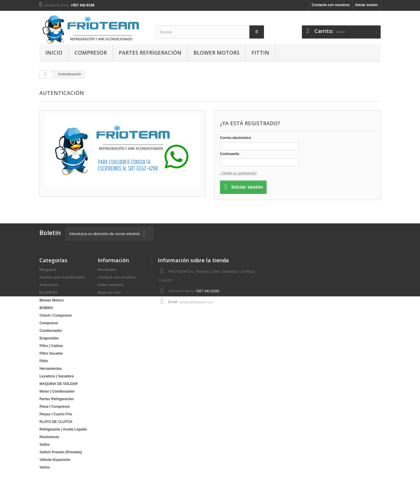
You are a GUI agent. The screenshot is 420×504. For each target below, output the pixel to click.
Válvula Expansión (55, 460)
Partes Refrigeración (150, 53)
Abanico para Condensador (62, 277)
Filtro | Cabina (51, 346)
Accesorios (49, 285)
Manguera (48, 270)
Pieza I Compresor (55, 406)
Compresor (91, 53)
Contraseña (230, 154)
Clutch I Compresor (56, 315)
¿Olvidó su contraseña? (238, 173)
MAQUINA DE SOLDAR (58, 384)
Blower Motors (216, 53)
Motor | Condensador (57, 391)
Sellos (44, 444)
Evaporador (49, 338)
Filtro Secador (51, 353)
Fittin (260, 53)
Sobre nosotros (111, 285)
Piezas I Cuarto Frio (56, 414)
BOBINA (46, 308)
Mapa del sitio (109, 293)
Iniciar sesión (366, 5)
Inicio (54, 53)
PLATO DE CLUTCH (56, 422)
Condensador (51, 331)
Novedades (107, 270)
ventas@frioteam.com (196, 302)
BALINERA (48, 293)
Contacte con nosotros (331, 5)
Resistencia (49, 437)
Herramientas (51, 369)
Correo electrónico (236, 138)
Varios (45, 467)
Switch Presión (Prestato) (61, 452)
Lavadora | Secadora (56, 376)
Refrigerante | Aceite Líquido (63, 429)
